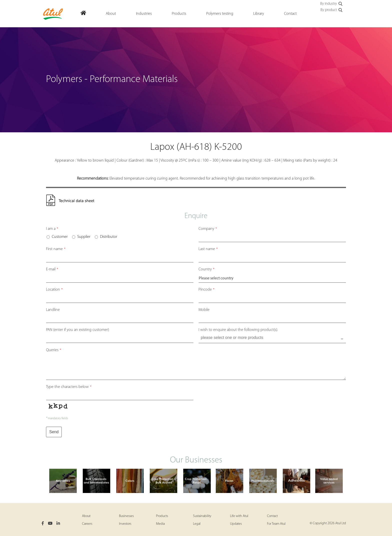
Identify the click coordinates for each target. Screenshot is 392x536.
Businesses (126, 516)
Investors (125, 524)
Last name (208, 249)
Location (54, 290)
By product (332, 10)
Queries (54, 350)
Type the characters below (69, 387)
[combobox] (272, 339)
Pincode (206, 290)
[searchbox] (273, 338)
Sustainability (202, 516)
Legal (197, 524)
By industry (332, 4)
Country (206, 269)
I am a (52, 229)
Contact (272, 516)
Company (208, 229)
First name (56, 249)
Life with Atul (239, 516)
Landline (53, 310)
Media (160, 524)
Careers (87, 524)
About (86, 516)
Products (162, 516)
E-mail (52, 269)
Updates (236, 524)
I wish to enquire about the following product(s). (238, 330)
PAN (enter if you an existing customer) (77, 330)
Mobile (204, 310)
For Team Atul (276, 524)
